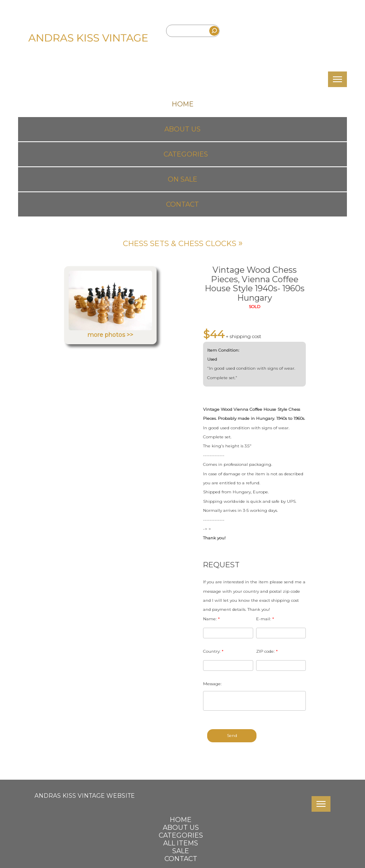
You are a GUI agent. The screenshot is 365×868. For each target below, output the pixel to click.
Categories (186, 154)
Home (183, 104)
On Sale (182, 179)
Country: (213, 651)
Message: (212, 684)
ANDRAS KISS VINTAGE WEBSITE (85, 796)
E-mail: (265, 619)
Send (232, 736)
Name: (211, 619)
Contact (182, 204)
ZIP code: (267, 651)
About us (182, 129)
